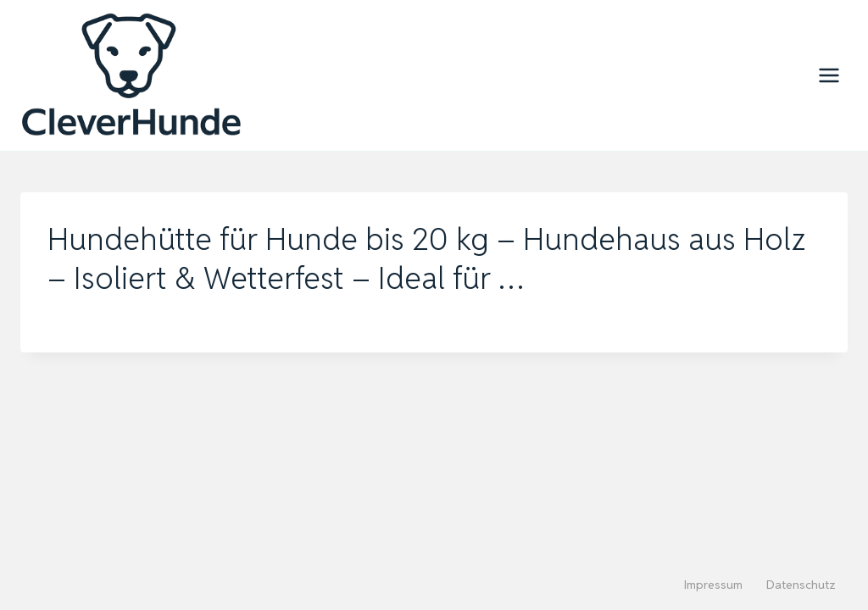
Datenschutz (801, 585)
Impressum (713, 585)
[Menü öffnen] (829, 75)
